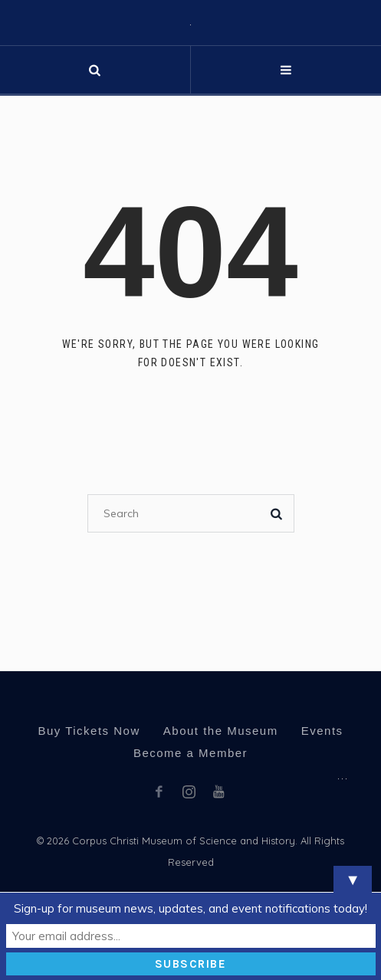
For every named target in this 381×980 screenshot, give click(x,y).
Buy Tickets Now (89, 731)
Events (322, 731)
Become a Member (190, 753)
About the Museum (221, 731)
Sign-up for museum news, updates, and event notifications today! (190, 908)
